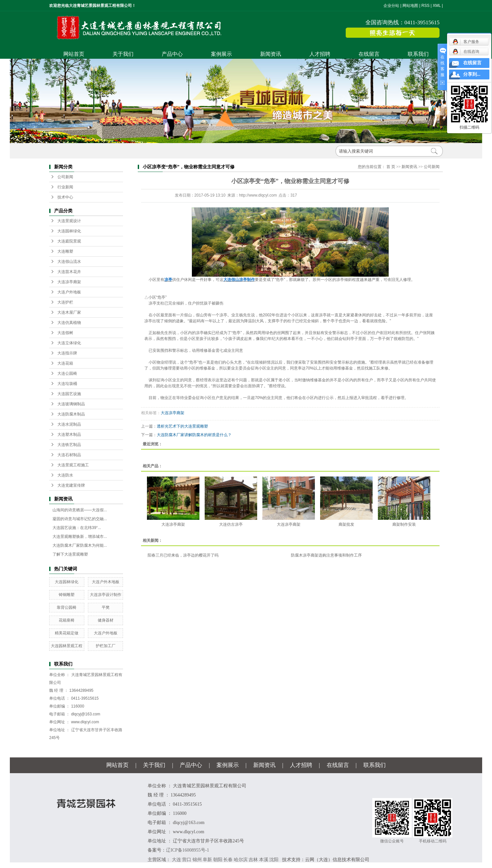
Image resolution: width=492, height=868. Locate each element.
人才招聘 (320, 54)
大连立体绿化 (69, 343)
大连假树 (65, 333)
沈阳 (274, 860)
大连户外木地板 (106, 582)
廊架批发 (346, 524)
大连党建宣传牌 (71, 485)
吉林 (253, 860)
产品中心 (172, 54)
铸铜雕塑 (67, 595)
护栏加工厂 (106, 646)
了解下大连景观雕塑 (70, 554)
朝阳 (218, 860)
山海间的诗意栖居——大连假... (80, 510)
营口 (187, 860)
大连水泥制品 (69, 424)
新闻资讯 (271, 54)
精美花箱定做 (67, 633)
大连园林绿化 (69, 231)
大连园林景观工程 (67, 646)
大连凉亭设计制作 (106, 595)
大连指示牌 (67, 353)
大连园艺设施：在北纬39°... (77, 528)
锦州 (197, 860)
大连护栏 (65, 302)
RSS (426, 6)
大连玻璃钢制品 (71, 404)
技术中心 (65, 197)
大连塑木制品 (69, 434)
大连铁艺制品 (69, 445)
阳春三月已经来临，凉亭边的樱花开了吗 (183, 555)
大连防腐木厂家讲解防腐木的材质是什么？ (194, 435)
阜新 (207, 860)
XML (437, 6)
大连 (176, 860)
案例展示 (221, 54)
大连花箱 (65, 363)
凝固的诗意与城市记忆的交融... (80, 519)
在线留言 (369, 54)
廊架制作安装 (404, 524)
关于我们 (123, 54)
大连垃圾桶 (67, 384)
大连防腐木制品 (71, 414)
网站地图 (410, 6)
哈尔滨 (241, 860)
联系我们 (418, 54)
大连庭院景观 (69, 241)
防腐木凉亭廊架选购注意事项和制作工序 (326, 555)
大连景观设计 (69, 221)
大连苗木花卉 (69, 272)
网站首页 (74, 54)
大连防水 (65, 475)
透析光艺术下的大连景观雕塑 (182, 426)
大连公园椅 (67, 373)
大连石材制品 (69, 455)
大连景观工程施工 (73, 465)
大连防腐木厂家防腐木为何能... (80, 545)
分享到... (472, 74)
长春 (228, 860)
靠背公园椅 (67, 607)
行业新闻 (65, 187)
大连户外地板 (69, 292)
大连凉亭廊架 (69, 282)
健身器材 (106, 620)
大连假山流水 (69, 262)
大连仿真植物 (69, 323)
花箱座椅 (67, 620)
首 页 (391, 167)
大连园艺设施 (69, 394)
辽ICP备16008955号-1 (187, 850)
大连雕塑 (65, 251)
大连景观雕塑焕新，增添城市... (80, 537)
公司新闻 (65, 177)
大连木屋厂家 (69, 312)
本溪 (264, 860)
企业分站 (391, 6)
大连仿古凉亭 (231, 524)
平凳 (106, 607)
